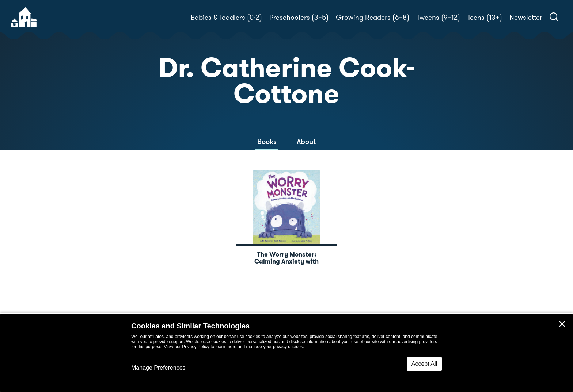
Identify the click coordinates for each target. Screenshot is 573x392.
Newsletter (526, 17)
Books (267, 142)
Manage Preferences (158, 368)
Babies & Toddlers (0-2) (226, 17)
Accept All (424, 364)
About (306, 142)
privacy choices (288, 347)
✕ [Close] (562, 324)
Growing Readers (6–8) (373, 17)
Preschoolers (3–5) (299, 17)
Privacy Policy (196, 347)
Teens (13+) (485, 17)
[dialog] (286, 353)
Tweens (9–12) (438, 17)
